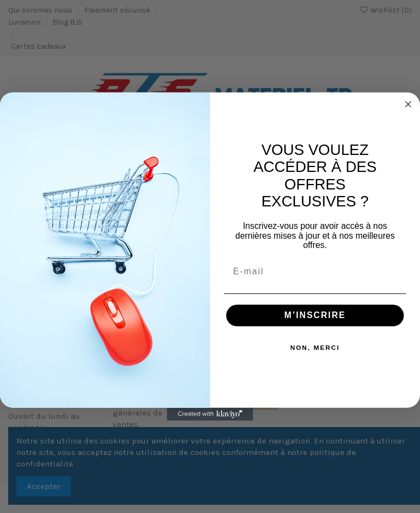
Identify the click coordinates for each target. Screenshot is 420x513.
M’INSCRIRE (315, 315)
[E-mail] (315, 272)
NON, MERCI (315, 348)
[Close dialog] (409, 105)
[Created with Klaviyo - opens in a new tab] (210, 414)
